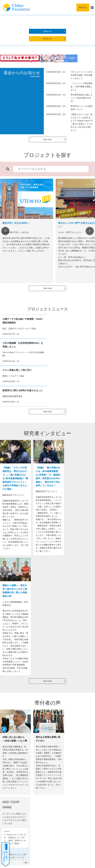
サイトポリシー (36, 829)
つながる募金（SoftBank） (36, 718)
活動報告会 (58, 723)
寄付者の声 (12, 806)
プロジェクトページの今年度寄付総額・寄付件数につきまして (82, 75)
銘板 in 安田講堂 (59, 707)
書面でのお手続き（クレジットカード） (14, 711)
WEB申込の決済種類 (13, 698)
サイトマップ (21, 829)
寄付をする (47, 39)
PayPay (34, 712)
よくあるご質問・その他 (17, 811)
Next (90, 231)
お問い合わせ (73, 829)
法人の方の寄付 (36, 700)
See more (47, 288)
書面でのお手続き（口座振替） (14, 718)
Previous (5, 231)
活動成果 (11, 801)
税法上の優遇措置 (81, 706)
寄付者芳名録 (59, 713)
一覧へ (91, 616)
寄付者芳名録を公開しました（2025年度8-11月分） (82, 98)
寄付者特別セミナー (60, 718)
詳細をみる (47, 31)
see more (48, 139)
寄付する (83, 7)
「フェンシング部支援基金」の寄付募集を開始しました (82, 87)
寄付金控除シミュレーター (82, 711)
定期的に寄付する (36, 707)
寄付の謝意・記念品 (15, 796)
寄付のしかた (13, 791)
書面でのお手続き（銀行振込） (14, 704)
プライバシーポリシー (55, 829)
